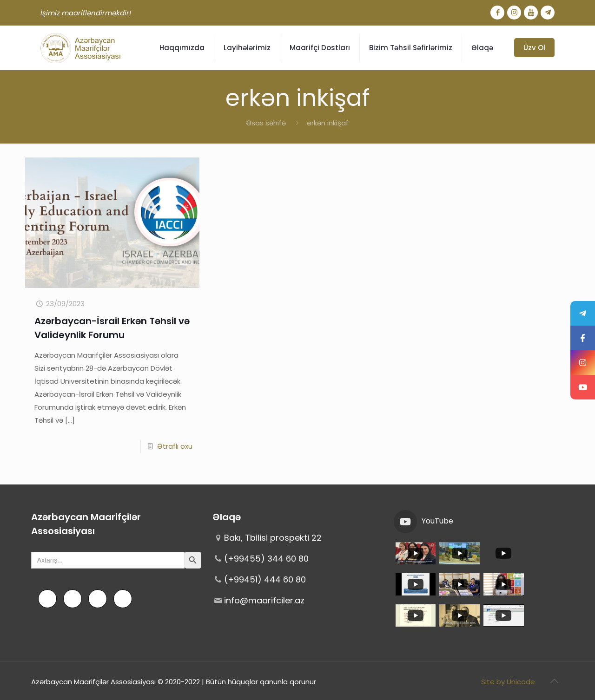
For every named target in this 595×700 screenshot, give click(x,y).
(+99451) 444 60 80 (265, 579)
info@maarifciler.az (264, 600)
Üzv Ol (534, 48)
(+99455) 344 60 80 (266, 559)
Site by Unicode (508, 682)
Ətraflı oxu (175, 446)
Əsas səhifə (266, 123)
